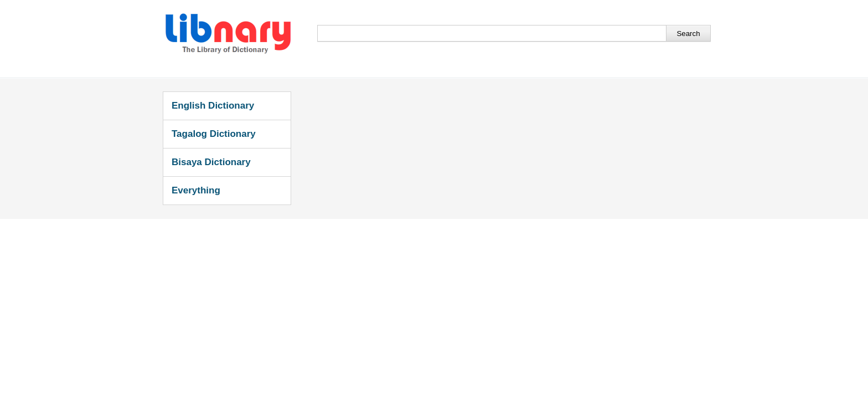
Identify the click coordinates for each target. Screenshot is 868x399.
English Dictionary (213, 106)
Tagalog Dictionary (214, 134)
